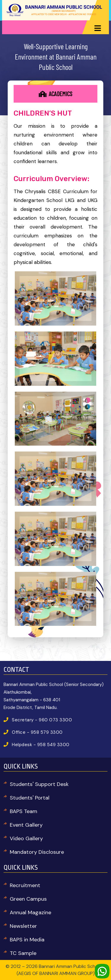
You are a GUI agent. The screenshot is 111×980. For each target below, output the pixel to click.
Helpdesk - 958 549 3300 (41, 745)
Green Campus (28, 899)
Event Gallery (26, 825)
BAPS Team (24, 811)
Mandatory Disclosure (37, 852)
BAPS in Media (27, 940)
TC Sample (23, 953)
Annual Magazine (30, 912)
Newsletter (23, 926)
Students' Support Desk (39, 784)
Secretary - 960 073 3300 (42, 720)
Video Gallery (26, 838)
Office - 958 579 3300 (37, 732)
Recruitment (25, 885)
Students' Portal (30, 798)
